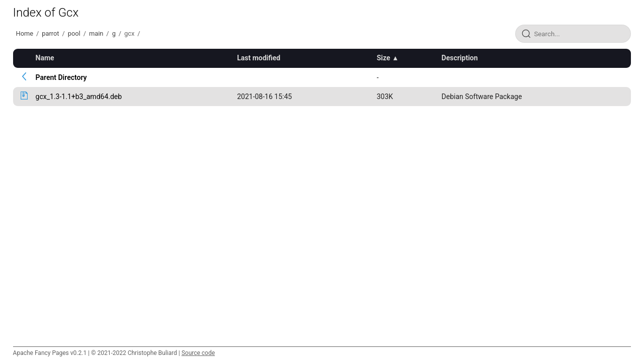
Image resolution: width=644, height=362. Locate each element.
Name (45, 58)
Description (460, 58)
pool (74, 33)
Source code (198, 353)
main (96, 33)
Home (25, 33)
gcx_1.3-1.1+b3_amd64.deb (79, 97)
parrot (50, 33)
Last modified (259, 58)
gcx (129, 33)
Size (384, 58)
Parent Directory (61, 77)
